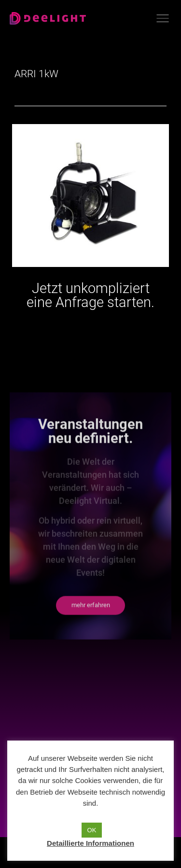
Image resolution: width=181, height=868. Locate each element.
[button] (90, 654)
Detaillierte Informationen (90, 843)
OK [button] (92, 830)
